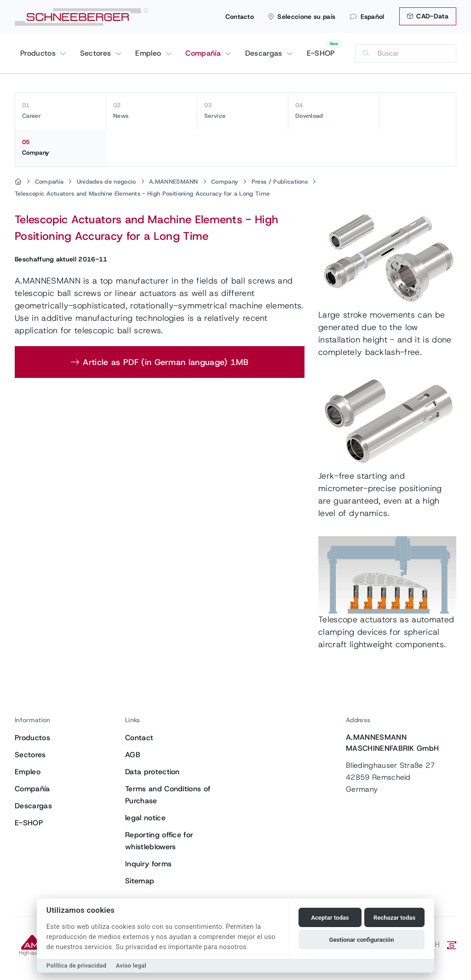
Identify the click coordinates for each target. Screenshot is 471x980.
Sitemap (140, 881)
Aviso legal (131, 966)
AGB (133, 755)
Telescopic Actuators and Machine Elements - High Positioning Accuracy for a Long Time (142, 194)
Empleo (149, 53)
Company (61, 147)
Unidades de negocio (106, 182)
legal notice (145, 818)
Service (243, 110)
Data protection (152, 772)
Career (60, 110)
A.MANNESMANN (174, 182)
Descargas (265, 53)
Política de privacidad (76, 966)
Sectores (97, 53)
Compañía (204, 53)
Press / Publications (280, 182)
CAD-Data (428, 16)
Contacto (240, 17)
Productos (39, 53)
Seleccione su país (302, 17)
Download (334, 110)
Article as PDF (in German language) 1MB (165, 362)
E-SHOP (321, 53)
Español (367, 17)
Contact (139, 738)
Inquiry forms (148, 864)
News (152, 110)
